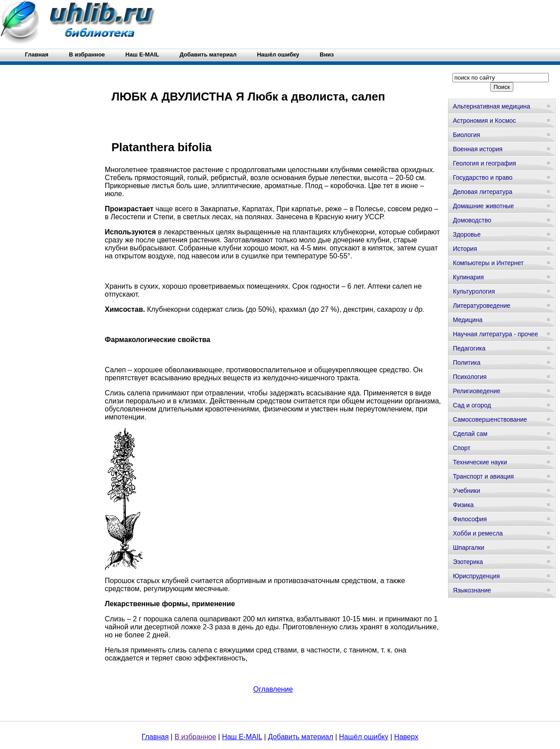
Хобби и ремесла (478, 533)
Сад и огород (472, 405)
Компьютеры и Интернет (488, 263)
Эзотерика (468, 562)
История (465, 249)
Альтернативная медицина (492, 106)
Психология (470, 377)
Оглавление (273, 689)
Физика (463, 505)
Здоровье (467, 234)
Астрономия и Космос (484, 121)
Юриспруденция (476, 576)
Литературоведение (482, 306)
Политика (467, 362)
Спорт (462, 448)
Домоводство (472, 220)
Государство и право (483, 177)
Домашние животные (483, 206)
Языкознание (472, 590)
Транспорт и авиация (483, 476)
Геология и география (484, 163)
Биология (466, 135)
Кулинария (468, 277)
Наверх (406, 737)
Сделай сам (470, 434)
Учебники (466, 491)
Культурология (474, 291)
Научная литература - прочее (495, 334)
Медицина (468, 320)
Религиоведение (477, 391)
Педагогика (469, 348)
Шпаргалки (469, 548)
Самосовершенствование (490, 419)
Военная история (478, 149)
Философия (470, 519)
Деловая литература (483, 192)
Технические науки (480, 462)
